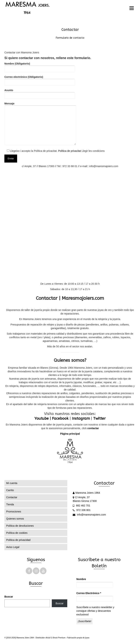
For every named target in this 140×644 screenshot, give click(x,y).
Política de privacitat (70, 151)
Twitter (99, 418)
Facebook (60, 418)
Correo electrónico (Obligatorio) (40, 80)
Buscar (9, 597)
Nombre (81, 579)
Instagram (81, 418)
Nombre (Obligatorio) (40, 66)
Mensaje (40, 124)
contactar (93, 428)
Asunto (40, 93)
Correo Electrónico (89, 593)
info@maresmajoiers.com (89, 515)
